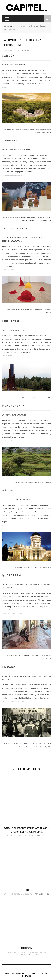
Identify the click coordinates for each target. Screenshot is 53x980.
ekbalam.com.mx (9, 87)
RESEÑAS (28, 894)
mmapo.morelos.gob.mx (12, 175)
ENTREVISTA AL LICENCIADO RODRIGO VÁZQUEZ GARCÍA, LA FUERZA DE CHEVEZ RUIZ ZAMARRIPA (26, 830)
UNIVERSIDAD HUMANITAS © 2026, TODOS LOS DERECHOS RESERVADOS (26, 975)
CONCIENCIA (19, 894)
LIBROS (26, 890)
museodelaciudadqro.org (12, 613)
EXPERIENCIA (27, 948)
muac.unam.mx (8, 270)
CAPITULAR (9, 50)
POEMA (31, 952)
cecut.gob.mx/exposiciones (13, 701)
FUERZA (20, 836)
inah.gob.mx (7, 440)
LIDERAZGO (29, 836)
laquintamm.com (9, 525)
